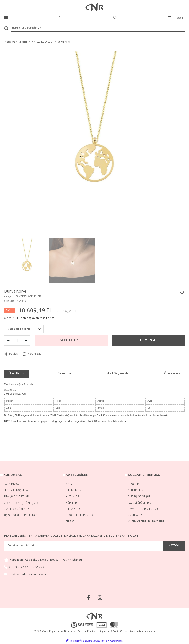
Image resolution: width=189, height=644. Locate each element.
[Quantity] (17, 341)
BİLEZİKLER (73, 509)
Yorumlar (65, 374)
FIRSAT (70, 522)
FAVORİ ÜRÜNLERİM (140, 503)
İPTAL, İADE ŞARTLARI (16, 497)
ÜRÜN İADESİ (136, 515)
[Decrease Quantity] (8, 341)
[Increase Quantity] (26, 341)
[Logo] (94, 7)
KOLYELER (72, 484)
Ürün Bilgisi (17, 374)
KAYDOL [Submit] (174, 546)
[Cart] (176, 18)
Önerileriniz (172, 374)
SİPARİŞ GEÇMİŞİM (139, 497)
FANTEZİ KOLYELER (28, 296)
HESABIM (134, 484)
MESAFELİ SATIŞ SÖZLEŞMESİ (21, 503)
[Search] (98, 28)
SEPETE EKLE (71, 340)
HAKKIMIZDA (11, 484)
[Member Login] (60, 18)
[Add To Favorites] (182, 292)
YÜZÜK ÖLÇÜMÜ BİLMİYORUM (146, 522)
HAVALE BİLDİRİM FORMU (143, 509)
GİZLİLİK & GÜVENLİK (16, 509)
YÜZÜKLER (72, 497)
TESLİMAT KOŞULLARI (17, 491)
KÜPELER (71, 503)
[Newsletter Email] (84, 546)
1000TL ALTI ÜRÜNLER (79, 515)
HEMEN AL (149, 340)
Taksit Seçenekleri (118, 374)
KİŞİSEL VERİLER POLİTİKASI (21, 515)
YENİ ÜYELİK (135, 491)
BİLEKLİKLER (74, 491)
